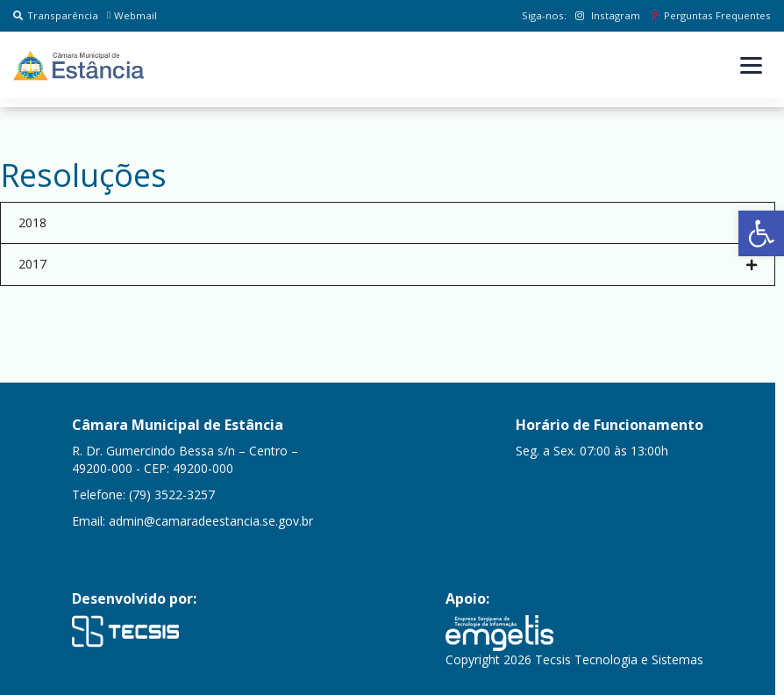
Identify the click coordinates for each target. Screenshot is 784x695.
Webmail (132, 15)
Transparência (56, 15)
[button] (761, 233)
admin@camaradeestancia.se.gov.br (211, 521)
